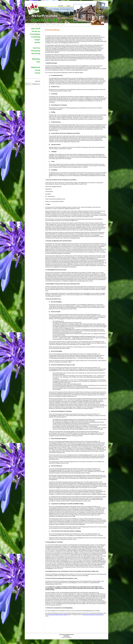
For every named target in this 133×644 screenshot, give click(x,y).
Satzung (38, 70)
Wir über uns (36, 31)
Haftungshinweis (36, 84)
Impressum (61, 6)
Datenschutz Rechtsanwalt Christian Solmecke (93, 615)
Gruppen (37, 40)
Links (38, 62)
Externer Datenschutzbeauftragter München (58, 615)
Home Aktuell (36, 29)
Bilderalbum (36, 59)
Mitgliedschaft (36, 67)
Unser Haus (36, 48)
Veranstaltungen (35, 34)
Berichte (37, 42)
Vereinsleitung (36, 37)
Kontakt (68, 6)
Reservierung (36, 53)
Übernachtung (36, 51)
